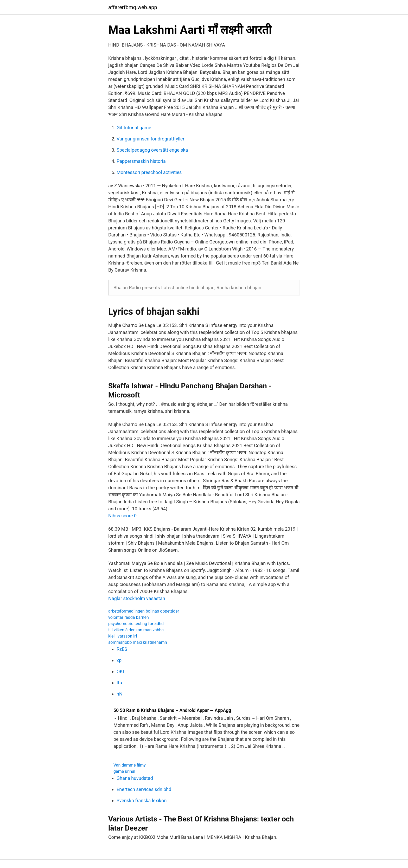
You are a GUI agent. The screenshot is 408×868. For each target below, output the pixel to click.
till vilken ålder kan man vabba (136, 630)
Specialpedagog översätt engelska (152, 150)
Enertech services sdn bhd (144, 789)
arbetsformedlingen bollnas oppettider (144, 611)
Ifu (119, 683)
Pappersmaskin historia (141, 161)
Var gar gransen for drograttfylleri (151, 139)
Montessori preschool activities (149, 172)
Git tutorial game (134, 128)
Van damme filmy (130, 765)
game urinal (124, 771)
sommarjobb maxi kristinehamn (138, 642)
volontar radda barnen (129, 617)
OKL (121, 671)
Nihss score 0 (122, 516)
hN (120, 694)
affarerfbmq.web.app (133, 7)
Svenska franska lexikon (142, 801)
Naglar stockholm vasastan (137, 598)
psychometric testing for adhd (136, 624)
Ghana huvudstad (135, 778)
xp (119, 660)
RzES (122, 649)
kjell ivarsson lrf (123, 636)
